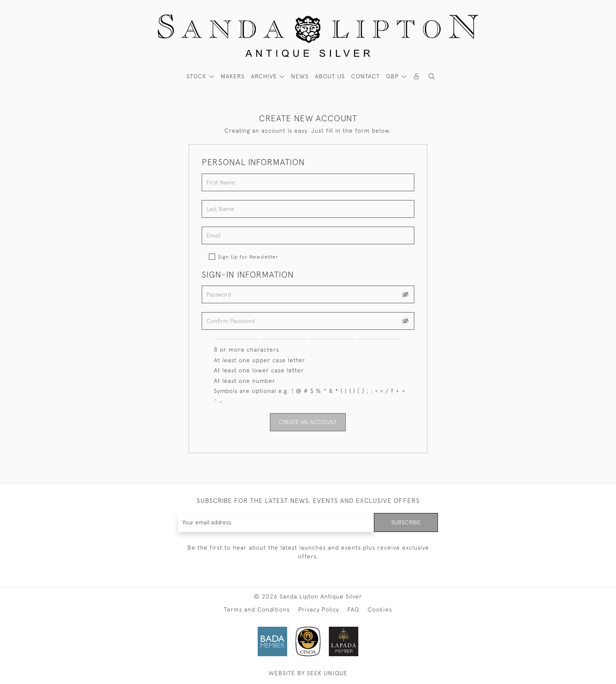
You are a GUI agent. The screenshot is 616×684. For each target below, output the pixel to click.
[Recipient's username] (276, 522)
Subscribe (406, 522)
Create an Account (308, 422)
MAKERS (233, 76)
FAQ (353, 609)
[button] (432, 76)
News (300, 76)
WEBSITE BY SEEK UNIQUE (308, 673)
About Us (330, 76)
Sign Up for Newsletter (248, 257)
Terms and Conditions (257, 609)
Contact (365, 76)
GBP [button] (393, 76)
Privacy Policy (319, 609)
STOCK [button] (197, 76)
